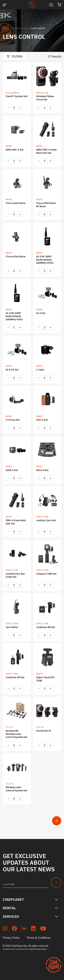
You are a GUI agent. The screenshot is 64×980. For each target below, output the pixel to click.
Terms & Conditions (38, 938)
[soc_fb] (15, 929)
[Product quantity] (14, 108)
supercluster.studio (38, 949)
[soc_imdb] (24, 929)
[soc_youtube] (43, 929)
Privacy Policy (11, 938)
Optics (26, 28)
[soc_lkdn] (33, 929)
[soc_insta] (5, 929)
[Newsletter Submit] (56, 883)
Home (6, 28)
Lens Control (38, 28)
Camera (15, 28)
